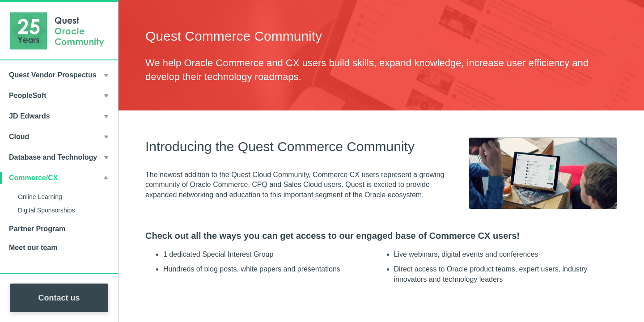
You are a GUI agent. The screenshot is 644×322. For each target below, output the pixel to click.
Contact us (59, 298)
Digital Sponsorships (47, 210)
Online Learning (40, 197)
